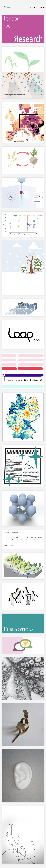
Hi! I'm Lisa (37, 7)
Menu (8, 7)
